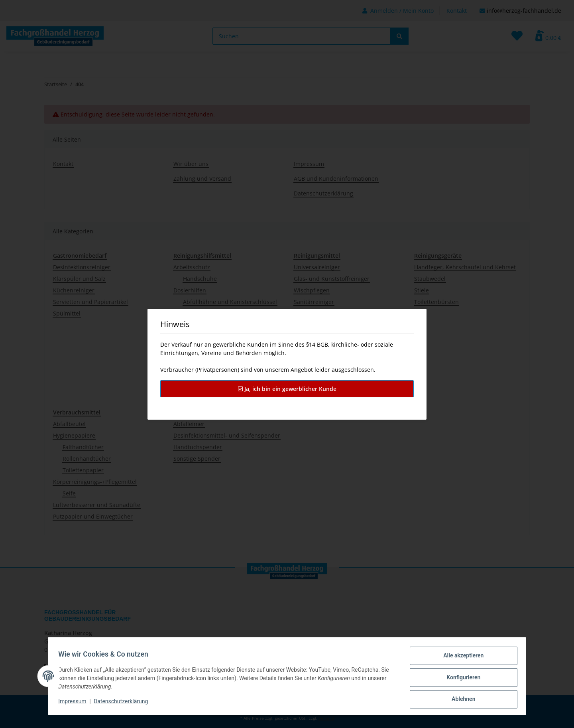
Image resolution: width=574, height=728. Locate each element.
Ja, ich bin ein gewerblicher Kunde (287, 389)
